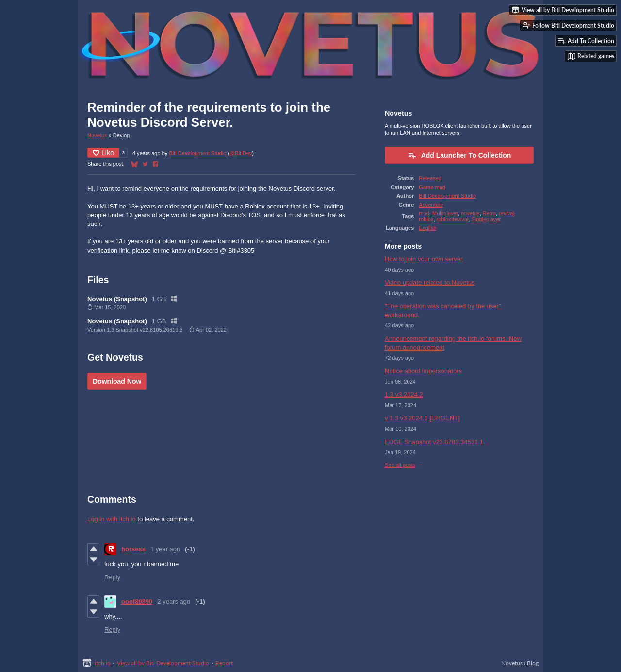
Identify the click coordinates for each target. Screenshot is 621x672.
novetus (470, 213)
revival (507, 213)
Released (430, 178)
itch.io (103, 663)
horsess (133, 549)
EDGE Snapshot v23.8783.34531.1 (434, 442)
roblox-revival (453, 219)
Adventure (431, 205)
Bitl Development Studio (197, 153)
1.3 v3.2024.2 (404, 394)
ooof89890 (137, 601)
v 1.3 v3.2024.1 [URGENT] (422, 418)
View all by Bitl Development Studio (163, 663)
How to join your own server (424, 259)
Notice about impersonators (423, 371)
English (427, 228)
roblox (426, 219)
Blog (533, 663)
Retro (489, 213)
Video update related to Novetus (430, 282)
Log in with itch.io (112, 519)
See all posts (400, 465)
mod (424, 213)
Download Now (117, 381)
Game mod (432, 187)
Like (103, 153)
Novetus (97, 135)
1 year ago (165, 549)
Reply (112, 577)
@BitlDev (241, 153)
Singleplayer (486, 219)
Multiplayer (445, 213)
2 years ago (174, 601)
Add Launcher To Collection (459, 155)
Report (224, 663)
